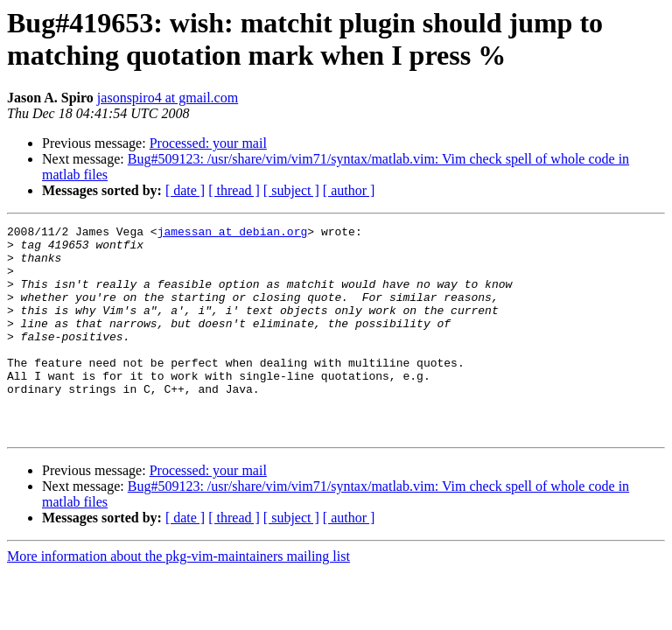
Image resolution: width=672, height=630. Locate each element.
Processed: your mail (208, 143)
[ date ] (185, 190)
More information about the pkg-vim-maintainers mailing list (178, 598)
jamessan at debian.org (233, 234)
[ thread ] (234, 190)
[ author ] (349, 190)
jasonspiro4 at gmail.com (168, 98)
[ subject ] (291, 190)
